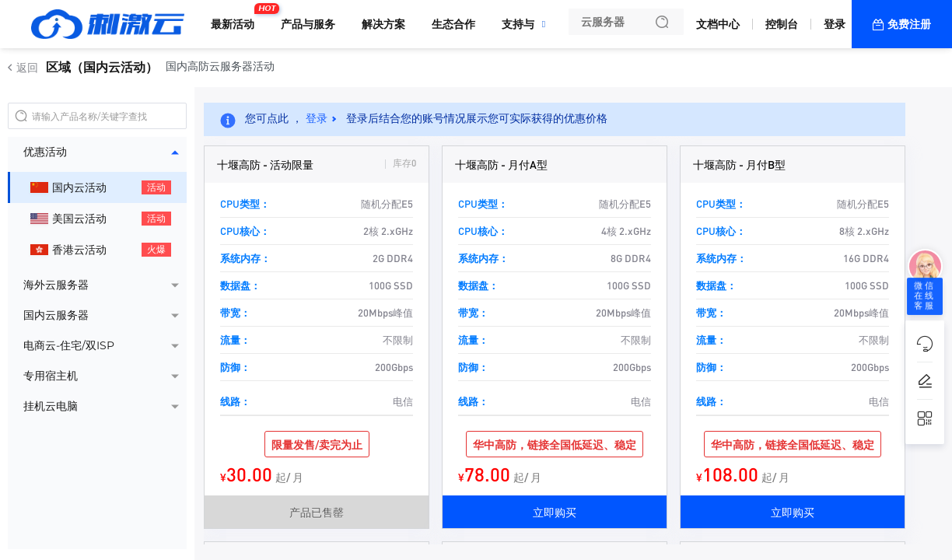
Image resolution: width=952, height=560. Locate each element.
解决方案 (383, 24)
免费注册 (909, 24)
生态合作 (453, 24)
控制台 (782, 24)
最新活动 (236, 18)
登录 (835, 24)
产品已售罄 (317, 512)
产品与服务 (308, 24)
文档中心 (718, 24)
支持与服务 (529, 24)
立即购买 (555, 512)
